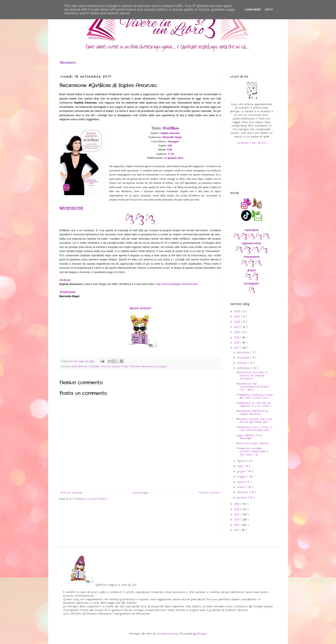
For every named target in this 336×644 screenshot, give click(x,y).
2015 (237, 509)
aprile (241, 482)
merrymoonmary (167, 634)
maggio (242, 477)
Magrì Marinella (130, 367)
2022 (238, 322)
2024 (238, 317)
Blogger (202, 634)
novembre (244, 358)
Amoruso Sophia (110, 367)
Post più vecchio (209, 493)
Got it (269, 10)
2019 (237, 338)
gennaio (243, 498)
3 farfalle (94, 367)
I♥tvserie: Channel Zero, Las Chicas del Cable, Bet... (254, 421)
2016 (237, 504)
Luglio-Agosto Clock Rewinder (249, 437)
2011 (237, 530)
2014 (237, 514)
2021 (237, 327)
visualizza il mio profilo (252, 143)
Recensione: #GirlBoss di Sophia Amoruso (252, 412)
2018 (237, 343)
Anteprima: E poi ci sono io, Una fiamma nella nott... (254, 429)
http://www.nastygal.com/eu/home (177, 284)
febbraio (243, 492)
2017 (237, 348)
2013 (237, 520)
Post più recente (71, 493)
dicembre (244, 352)
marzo (242, 487)
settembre (244, 368)
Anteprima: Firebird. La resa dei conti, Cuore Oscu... (255, 396)
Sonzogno (161, 367)
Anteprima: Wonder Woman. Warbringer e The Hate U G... (252, 451)
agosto (242, 461)
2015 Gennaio (80, 367)
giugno (242, 471)
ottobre (243, 363)
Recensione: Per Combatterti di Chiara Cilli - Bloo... (253, 387)
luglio (241, 466)
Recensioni (68, 63)
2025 (238, 311)
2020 (238, 332)
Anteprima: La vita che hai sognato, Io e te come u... (254, 404)
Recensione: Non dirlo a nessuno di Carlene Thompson (252, 375)
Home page (140, 493)
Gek (134, 585)
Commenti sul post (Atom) (90, 499)
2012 (237, 525)
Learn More (253, 10)
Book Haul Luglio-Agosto (253, 443)
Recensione (148, 367)
